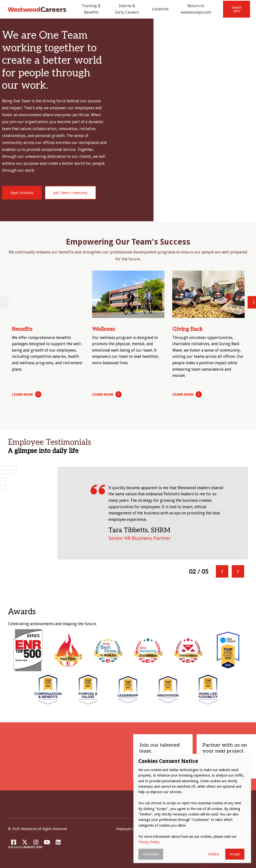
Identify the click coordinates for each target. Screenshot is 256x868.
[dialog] (192, 808)
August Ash (33, 847)
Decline (214, 854)
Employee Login (128, 829)
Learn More (23, 394)
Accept (235, 854)
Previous (222, 571)
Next (238, 571)
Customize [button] (151, 854)
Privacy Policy (149, 842)
